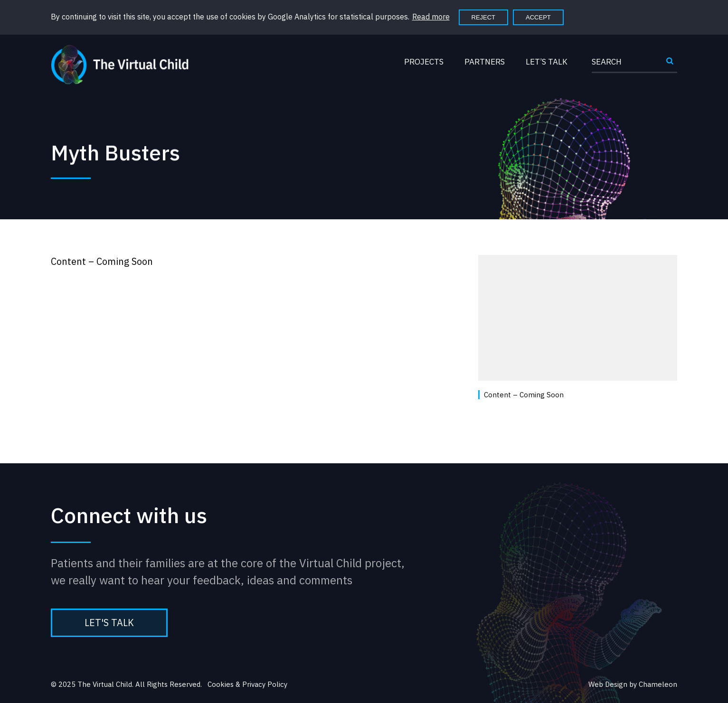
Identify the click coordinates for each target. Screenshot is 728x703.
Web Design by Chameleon (633, 684)
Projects (424, 62)
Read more (431, 17)
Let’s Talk (547, 62)
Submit (670, 65)
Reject (484, 17)
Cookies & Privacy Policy (247, 684)
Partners (485, 62)
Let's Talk (109, 623)
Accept (538, 17)
